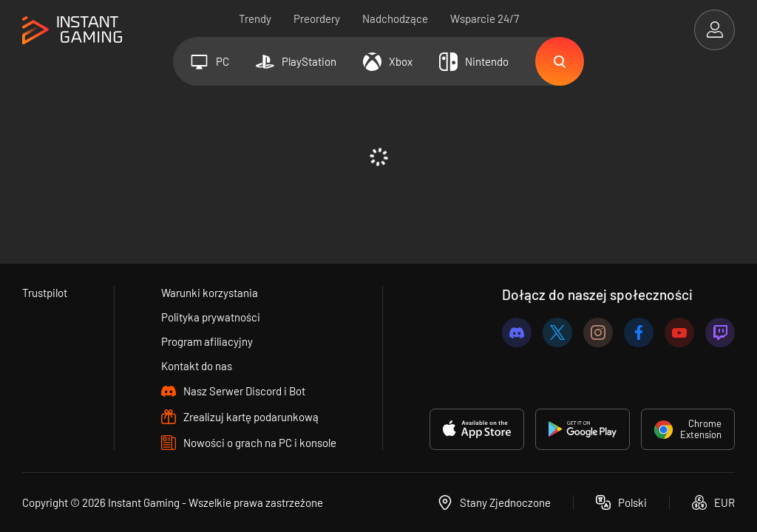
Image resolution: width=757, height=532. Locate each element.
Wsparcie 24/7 (485, 18)
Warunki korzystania (210, 293)
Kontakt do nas (197, 366)
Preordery (317, 18)
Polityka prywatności (211, 317)
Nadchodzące (395, 18)
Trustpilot (45, 293)
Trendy (255, 18)
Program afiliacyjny (207, 341)
